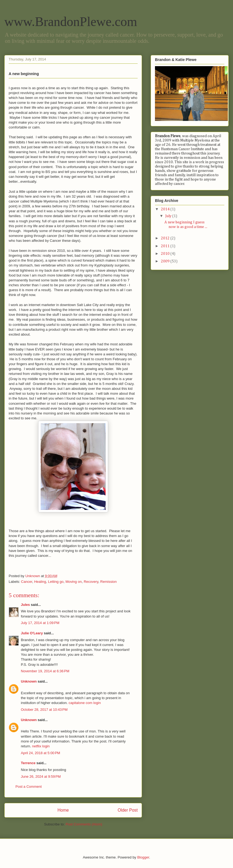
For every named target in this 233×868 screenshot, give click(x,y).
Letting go (56, 582)
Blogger (143, 857)
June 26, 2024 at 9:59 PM (41, 777)
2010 (166, 254)
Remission (109, 582)
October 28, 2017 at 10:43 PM (44, 710)
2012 (166, 238)
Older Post (128, 810)
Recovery (91, 582)
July (169, 216)
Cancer (27, 582)
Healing (40, 582)
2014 (166, 209)
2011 (166, 246)
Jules (25, 605)
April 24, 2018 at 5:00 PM (41, 753)
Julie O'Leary (32, 633)
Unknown (29, 681)
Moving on (74, 582)
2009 (166, 261)
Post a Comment (29, 787)
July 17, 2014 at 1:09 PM (40, 623)
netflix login (41, 746)
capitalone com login (85, 703)
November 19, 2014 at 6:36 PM (45, 671)
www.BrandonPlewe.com (71, 22)
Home (63, 810)
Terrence (28, 763)
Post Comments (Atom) (84, 824)
